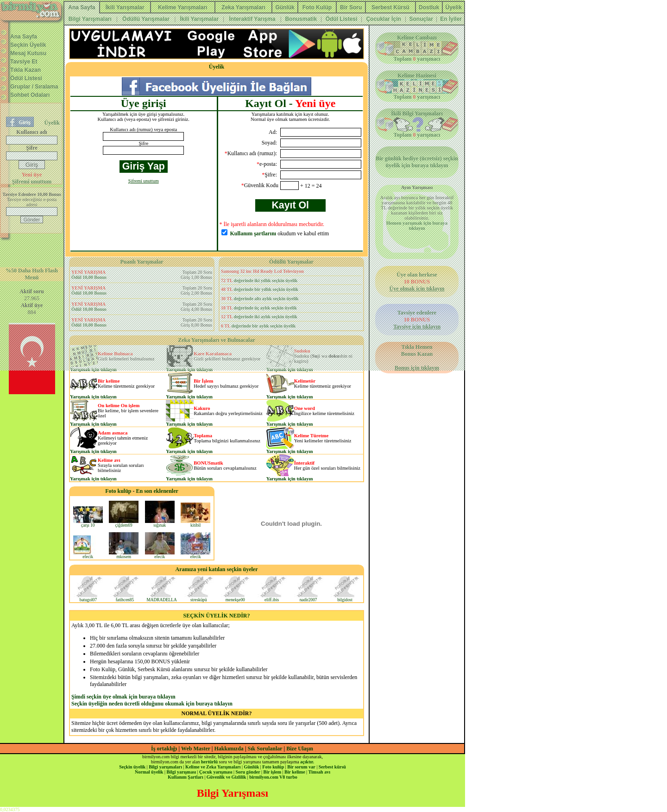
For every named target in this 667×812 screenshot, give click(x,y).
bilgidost (345, 598)
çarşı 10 (88, 523)
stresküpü (199, 598)
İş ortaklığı (164, 749)
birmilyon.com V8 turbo (273, 777)
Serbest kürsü (332, 767)
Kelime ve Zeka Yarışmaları (213, 767)
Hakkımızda (229, 749)
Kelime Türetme (311, 436)
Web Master (196, 749)
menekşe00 (235, 598)
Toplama (203, 436)
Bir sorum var (301, 767)
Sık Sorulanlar (265, 749)
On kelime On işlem (119, 406)
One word (305, 408)
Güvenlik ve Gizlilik (227, 777)
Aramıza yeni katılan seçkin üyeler (217, 569)
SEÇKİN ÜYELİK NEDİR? (216, 616)
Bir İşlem (203, 381)
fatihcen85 (125, 598)
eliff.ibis (272, 598)
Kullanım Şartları (185, 777)
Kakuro (202, 408)
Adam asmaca (113, 433)
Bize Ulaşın (300, 749)
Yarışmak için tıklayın (93, 397)
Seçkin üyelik (132, 767)
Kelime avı (109, 460)
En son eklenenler (157, 491)
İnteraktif (304, 463)
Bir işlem (272, 772)
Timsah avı (319, 772)
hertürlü (209, 762)
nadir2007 (308, 598)
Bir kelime (109, 381)
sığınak (160, 523)
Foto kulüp (118, 491)
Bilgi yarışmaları (165, 767)
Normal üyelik (149, 772)
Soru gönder (248, 772)
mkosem (124, 555)
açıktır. (307, 762)
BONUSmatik (208, 463)
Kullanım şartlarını (253, 233)
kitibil (195, 523)
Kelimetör (305, 381)
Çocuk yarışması (216, 772)
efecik (88, 555)
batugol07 (88, 598)
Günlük (251, 767)
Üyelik (217, 67)
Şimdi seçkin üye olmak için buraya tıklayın (123, 697)
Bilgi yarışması (181, 772)
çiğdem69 (124, 523)
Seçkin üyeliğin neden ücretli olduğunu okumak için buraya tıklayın (152, 704)
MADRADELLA (161, 598)
